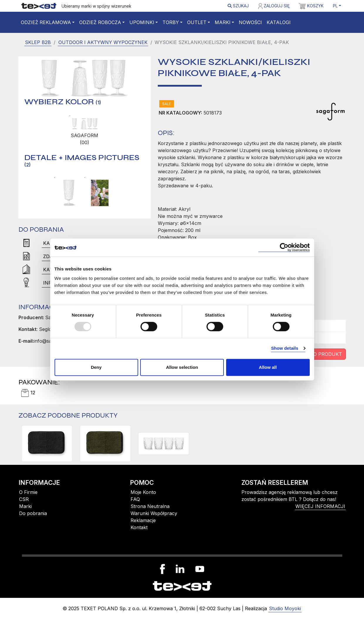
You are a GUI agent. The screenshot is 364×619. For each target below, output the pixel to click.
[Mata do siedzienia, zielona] (105, 444)
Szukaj (238, 6)
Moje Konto (143, 492)
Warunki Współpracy (154, 513)
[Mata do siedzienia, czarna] (47, 444)
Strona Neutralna (150, 506)
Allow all (268, 367)
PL (335, 6)
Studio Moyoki (285, 608)
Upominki (142, 22)
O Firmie (28, 492)
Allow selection (182, 367)
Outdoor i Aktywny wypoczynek (103, 42)
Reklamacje (143, 520)
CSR (24, 499)
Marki (223, 22)
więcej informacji (320, 506)
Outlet (197, 22)
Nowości (250, 22)
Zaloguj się (274, 6)
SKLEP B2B (38, 42)
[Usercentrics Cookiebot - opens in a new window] (284, 247)
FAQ (135, 499)
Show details (285, 348)
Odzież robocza (100, 22)
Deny (96, 367)
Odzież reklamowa (46, 22)
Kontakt (139, 527)
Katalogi (279, 22)
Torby (171, 22)
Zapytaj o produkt (316, 354)
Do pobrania (33, 513)
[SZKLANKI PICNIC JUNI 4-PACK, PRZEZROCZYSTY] (164, 444)
